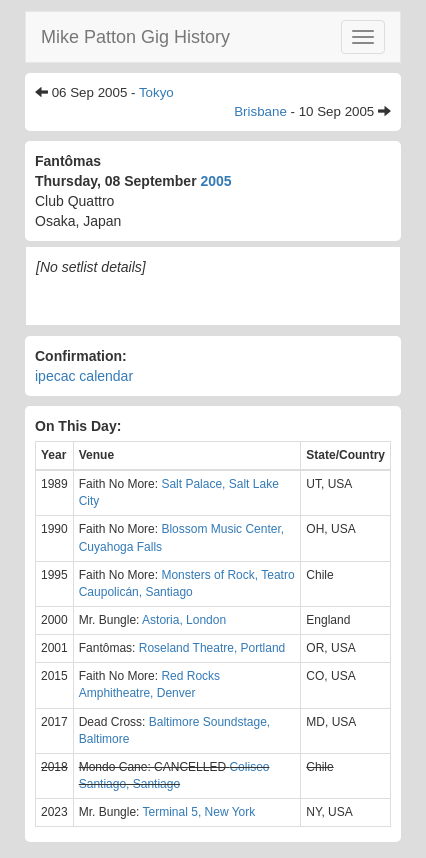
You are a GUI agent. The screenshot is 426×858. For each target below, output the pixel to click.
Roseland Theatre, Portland (212, 648)
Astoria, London (184, 620)
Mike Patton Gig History (135, 37)
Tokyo (156, 92)
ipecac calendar (84, 376)
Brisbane (260, 111)
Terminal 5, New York (199, 812)
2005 (215, 181)
